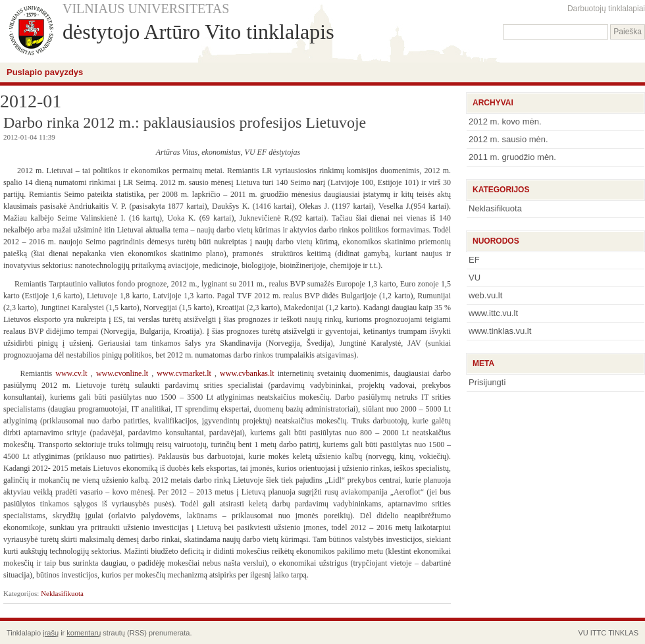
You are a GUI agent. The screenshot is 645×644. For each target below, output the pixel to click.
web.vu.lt (485, 295)
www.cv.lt (71, 373)
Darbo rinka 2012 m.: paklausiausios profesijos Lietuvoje (185, 122)
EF (474, 260)
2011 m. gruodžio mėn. (512, 157)
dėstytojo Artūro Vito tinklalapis (198, 32)
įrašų (51, 633)
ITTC (598, 633)
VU (475, 278)
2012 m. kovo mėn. (505, 121)
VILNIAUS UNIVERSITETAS (146, 9)
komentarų (84, 633)
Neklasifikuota (62, 593)
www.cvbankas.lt (247, 373)
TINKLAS (623, 633)
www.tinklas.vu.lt (500, 331)
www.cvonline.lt (122, 373)
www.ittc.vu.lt (493, 313)
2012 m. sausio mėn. (508, 139)
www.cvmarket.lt (184, 373)
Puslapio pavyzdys (45, 72)
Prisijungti (487, 382)
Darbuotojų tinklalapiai (606, 9)
